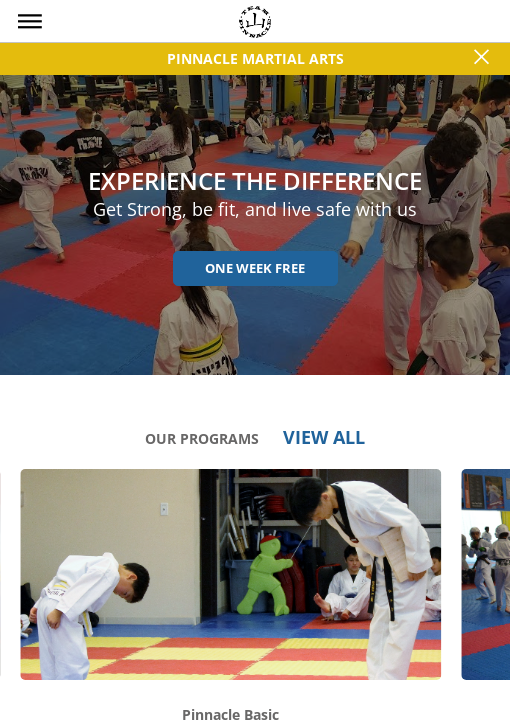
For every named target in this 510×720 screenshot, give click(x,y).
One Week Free (255, 268)
